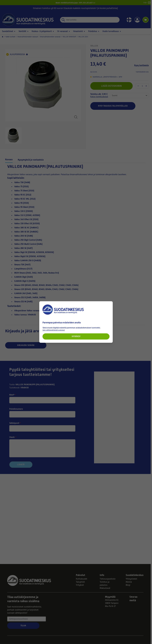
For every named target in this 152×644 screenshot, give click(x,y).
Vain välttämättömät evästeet (54, 330)
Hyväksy (76, 336)
